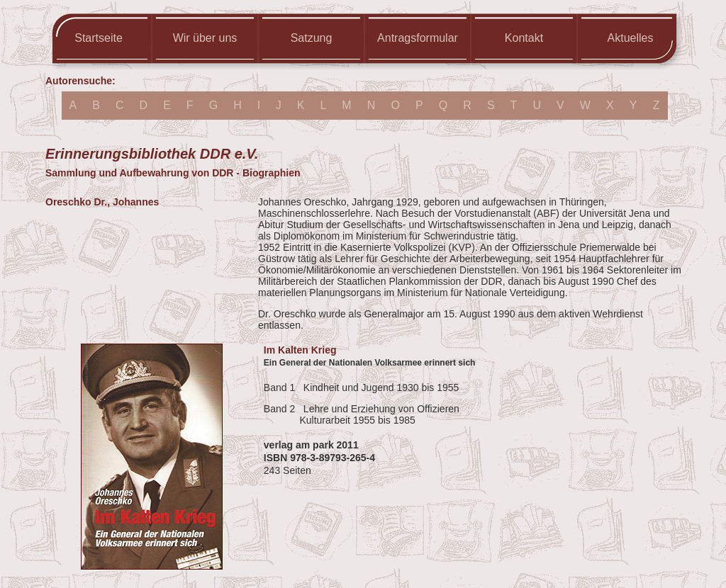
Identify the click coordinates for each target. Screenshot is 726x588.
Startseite (99, 38)
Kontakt (524, 38)
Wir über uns (205, 38)
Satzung (312, 38)
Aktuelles (631, 38)
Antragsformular (418, 38)
